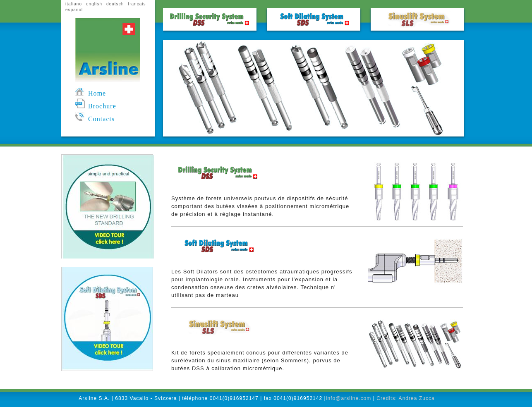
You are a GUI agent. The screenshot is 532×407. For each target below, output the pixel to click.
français (137, 4)
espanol (74, 10)
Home (91, 93)
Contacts (95, 119)
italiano (74, 4)
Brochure (96, 106)
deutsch (115, 4)
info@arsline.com (349, 398)
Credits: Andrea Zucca (406, 398)
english (94, 4)
